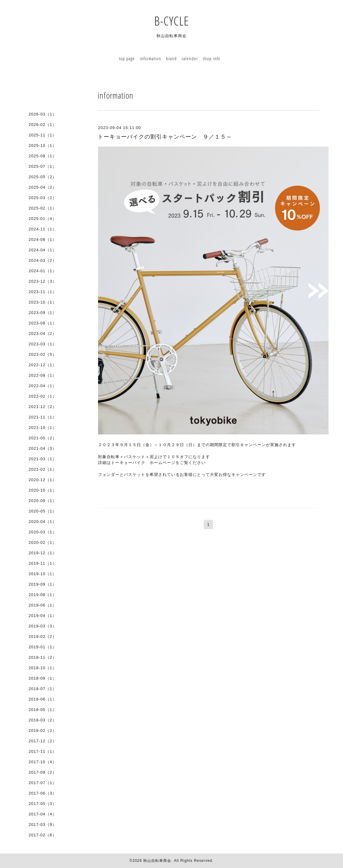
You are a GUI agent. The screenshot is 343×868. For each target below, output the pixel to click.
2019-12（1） (43, 553)
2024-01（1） (43, 271)
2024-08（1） (43, 240)
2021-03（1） (43, 459)
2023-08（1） (43, 323)
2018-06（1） (43, 699)
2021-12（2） (43, 407)
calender (190, 58)
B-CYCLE (178, 21)
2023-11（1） (43, 292)
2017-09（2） (43, 772)
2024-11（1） (43, 229)
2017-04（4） (43, 814)
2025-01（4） (43, 219)
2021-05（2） (43, 438)
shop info (212, 58)
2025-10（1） (43, 145)
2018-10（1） (43, 668)
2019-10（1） (43, 574)
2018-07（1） (43, 689)
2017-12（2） (43, 741)
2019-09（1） (43, 584)
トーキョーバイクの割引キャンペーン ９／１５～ (165, 137)
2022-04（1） (43, 386)
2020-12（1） (43, 480)
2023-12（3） (43, 281)
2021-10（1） (43, 428)
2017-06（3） (43, 793)
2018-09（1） (43, 678)
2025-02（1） (43, 208)
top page (127, 58)
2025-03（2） (43, 198)
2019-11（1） (43, 563)
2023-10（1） (43, 302)
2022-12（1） (43, 365)
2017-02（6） (43, 835)
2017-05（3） (43, 804)
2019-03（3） (43, 626)
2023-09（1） (43, 313)
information (150, 58)
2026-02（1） (43, 125)
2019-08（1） (43, 595)
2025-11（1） (43, 135)
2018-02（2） (43, 731)
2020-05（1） (43, 511)
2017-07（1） (43, 783)
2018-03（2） (43, 720)
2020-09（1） (43, 501)
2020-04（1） (43, 522)
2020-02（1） (43, 542)
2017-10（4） (43, 762)
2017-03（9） (43, 825)
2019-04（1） (43, 616)
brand (171, 58)
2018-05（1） (43, 710)
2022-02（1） (43, 396)
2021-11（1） (43, 417)
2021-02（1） (43, 469)
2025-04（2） (43, 187)
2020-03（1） (43, 532)
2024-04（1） (43, 250)
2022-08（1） (43, 375)
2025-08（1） (43, 156)
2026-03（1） (43, 114)
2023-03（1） (43, 344)
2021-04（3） (43, 448)
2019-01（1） (43, 647)
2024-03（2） (43, 260)
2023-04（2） (43, 334)
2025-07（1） (43, 166)
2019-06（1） (43, 605)
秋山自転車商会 (157, 861)
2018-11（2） (43, 657)
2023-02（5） (43, 354)
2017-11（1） (43, 751)
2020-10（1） (43, 490)
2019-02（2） (43, 636)
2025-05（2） (43, 177)
